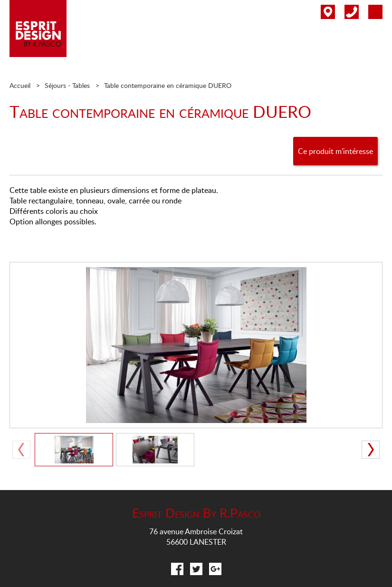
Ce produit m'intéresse (335, 151)
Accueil (20, 85)
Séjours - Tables (67, 85)
